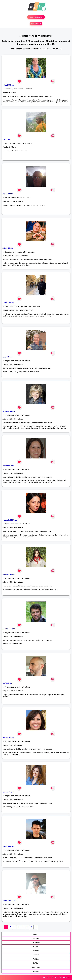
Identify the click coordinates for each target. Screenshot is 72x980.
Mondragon (36, 967)
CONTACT (67, 977)
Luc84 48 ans (7, 683)
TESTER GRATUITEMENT (36, 17)
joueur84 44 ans (8, 846)
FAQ (44, 977)
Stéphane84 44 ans (9, 901)
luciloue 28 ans (8, 792)
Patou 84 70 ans (8, 85)
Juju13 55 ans (8, 248)
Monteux (36, 955)
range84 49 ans (8, 303)
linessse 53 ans (8, 738)
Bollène (36, 951)
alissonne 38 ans (9, 574)
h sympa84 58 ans (9, 629)
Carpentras (36, 942)
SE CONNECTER (36, 24)
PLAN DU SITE (57, 977)
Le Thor (36, 963)
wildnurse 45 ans (9, 411)
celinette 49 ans (8, 466)
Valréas (36, 959)
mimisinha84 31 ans (10, 520)
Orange (36, 938)
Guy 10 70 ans (8, 194)
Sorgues (36, 947)
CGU (49, 977)
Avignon (36, 934)
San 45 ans (6, 139)
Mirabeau (36, 971)
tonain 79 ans (7, 357)
